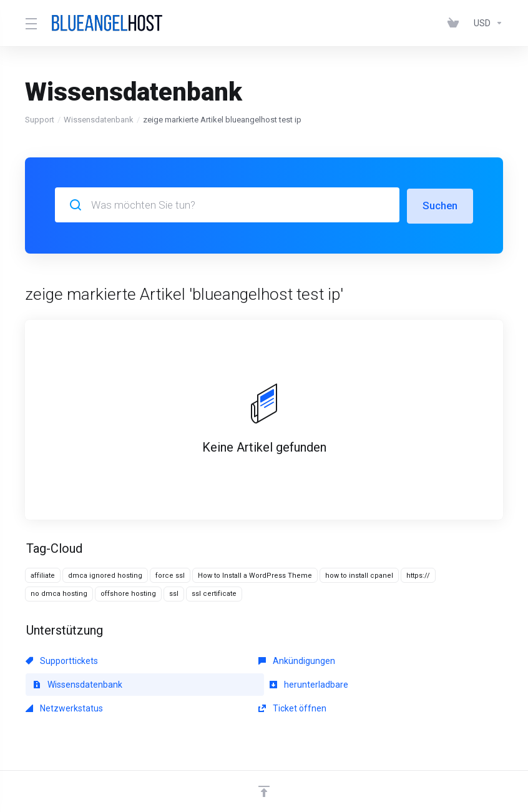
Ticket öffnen (367, 683)
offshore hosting (128, 593)
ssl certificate (214, 593)
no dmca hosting (59, 593)
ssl (174, 593)
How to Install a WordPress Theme (255, 574)
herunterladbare (65, 683)
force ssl (170, 574)
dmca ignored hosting (105, 574)
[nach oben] (264, 766)
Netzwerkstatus (218, 683)
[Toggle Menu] (30, 23)
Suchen (440, 205)
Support (40, 120)
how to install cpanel (359, 574)
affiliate (43, 574)
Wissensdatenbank (99, 120)
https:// (418, 574)
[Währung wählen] (486, 23)
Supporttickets (62, 660)
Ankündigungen (218, 660)
